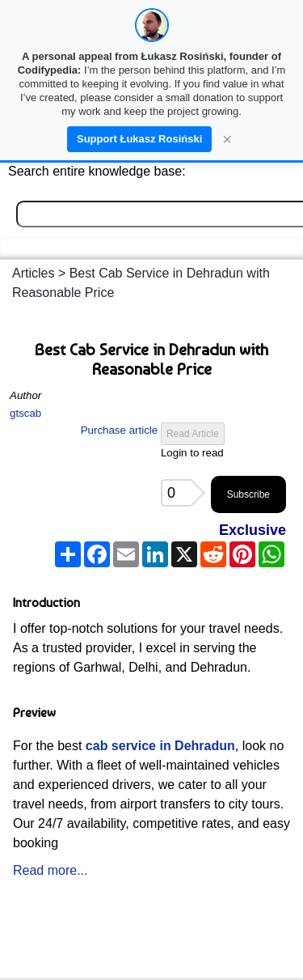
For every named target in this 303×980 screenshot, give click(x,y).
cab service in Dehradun (160, 746)
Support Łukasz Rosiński (139, 139)
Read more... (50, 870)
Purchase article (120, 430)
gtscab (25, 413)
